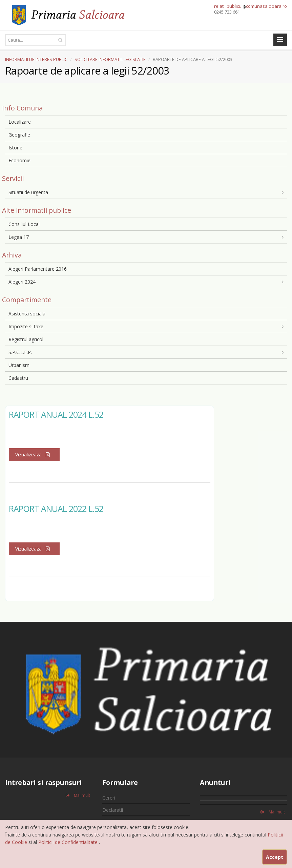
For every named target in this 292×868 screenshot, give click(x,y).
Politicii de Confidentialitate (69, 842)
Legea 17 (19, 237)
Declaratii (113, 810)
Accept (275, 857)
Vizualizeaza (34, 454)
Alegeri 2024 (22, 282)
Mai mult (78, 795)
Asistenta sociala (27, 314)
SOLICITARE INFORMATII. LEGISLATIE (110, 59)
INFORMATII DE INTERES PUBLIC (36, 59)
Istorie (15, 148)
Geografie (19, 135)
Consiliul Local (24, 224)
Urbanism (19, 365)
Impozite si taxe (26, 326)
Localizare (20, 122)
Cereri (109, 798)
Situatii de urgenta (28, 192)
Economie (19, 160)
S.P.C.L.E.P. (20, 352)
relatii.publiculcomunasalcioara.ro (251, 6)
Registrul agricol (26, 339)
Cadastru (18, 378)
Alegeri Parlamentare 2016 (38, 269)
